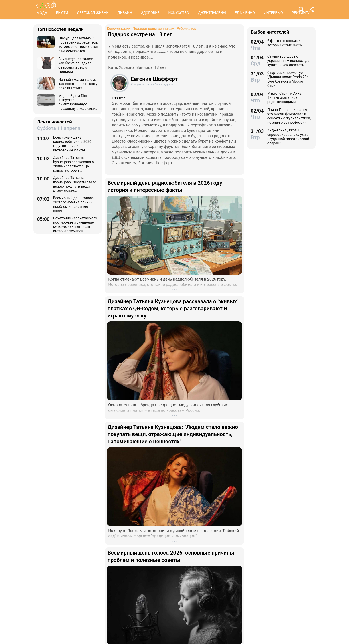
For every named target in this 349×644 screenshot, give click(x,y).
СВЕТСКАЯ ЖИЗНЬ (93, 13)
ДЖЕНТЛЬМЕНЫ (212, 13)
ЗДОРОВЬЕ (150, 13)
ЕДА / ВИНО (245, 13)
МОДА (42, 13)
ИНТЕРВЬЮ (273, 13)
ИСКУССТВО (179, 13)
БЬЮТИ (62, 13)
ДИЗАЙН (125, 13)
